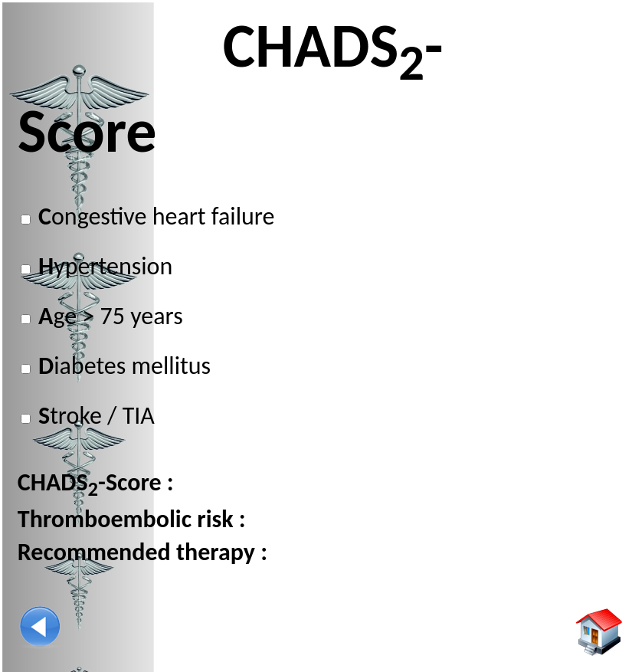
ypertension (103, 266)
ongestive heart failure (154, 216)
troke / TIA (94, 416)
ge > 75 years (108, 316)
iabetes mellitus (122, 366)
